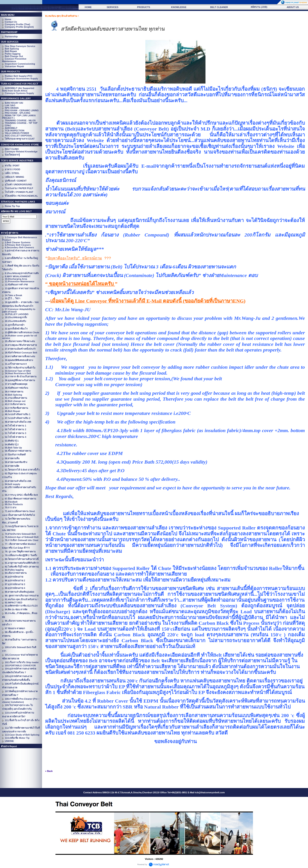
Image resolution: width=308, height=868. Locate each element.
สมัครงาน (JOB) (259, 7)
